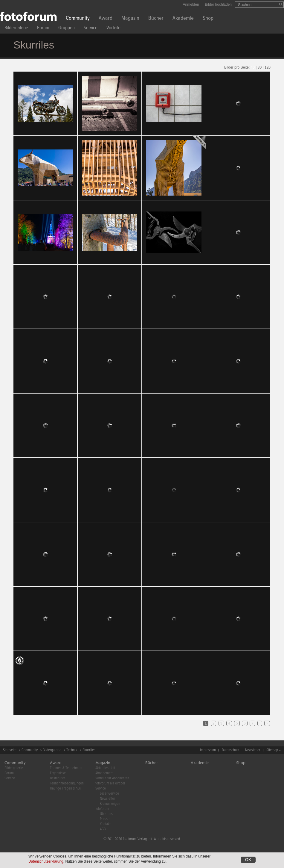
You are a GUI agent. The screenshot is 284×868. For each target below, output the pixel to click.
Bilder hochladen (218, 4)
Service (91, 29)
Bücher (156, 19)
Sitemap (272, 750)
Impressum (208, 750)
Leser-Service (109, 794)
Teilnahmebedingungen (67, 783)
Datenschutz (230, 750)
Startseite (10, 750)
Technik (72, 750)
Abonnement (104, 773)
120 (268, 67)
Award (106, 19)
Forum (43, 29)
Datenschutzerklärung (46, 861)
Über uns (106, 814)
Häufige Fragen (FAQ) (65, 788)
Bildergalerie (16, 29)
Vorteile (113, 29)
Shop (208, 19)
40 (253, 67)
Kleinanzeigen (110, 804)
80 (260, 67)
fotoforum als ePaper (110, 783)
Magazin (130, 19)
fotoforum (102, 809)
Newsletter (253, 750)
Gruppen (67, 29)
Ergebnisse (58, 773)
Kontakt (105, 824)
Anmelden (191, 4)
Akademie (183, 19)
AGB (103, 829)
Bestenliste (58, 778)
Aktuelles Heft (105, 768)
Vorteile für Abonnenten (112, 778)
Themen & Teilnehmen (66, 768)
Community (78, 19)
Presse (105, 819)
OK (248, 860)
